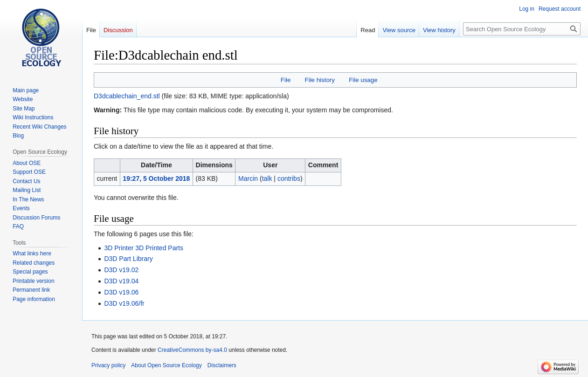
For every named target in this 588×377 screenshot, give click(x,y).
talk (267, 178)
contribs (289, 178)
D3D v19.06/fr (124, 303)
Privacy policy (108, 365)
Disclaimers (222, 365)
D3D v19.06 (121, 292)
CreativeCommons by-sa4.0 (192, 350)
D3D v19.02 (121, 270)
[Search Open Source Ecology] (522, 29)
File (286, 80)
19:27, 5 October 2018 (156, 178)
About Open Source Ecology (166, 365)
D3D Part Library (128, 259)
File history (320, 80)
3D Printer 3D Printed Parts (144, 248)
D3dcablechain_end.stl (127, 96)
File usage (363, 80)
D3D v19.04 (121, 281)
